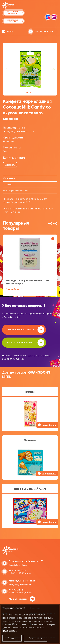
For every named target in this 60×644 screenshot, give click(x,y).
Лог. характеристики (16, 191)
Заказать (10, 165)
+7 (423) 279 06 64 (18, 570)
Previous (6, 69)
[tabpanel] (30, 69)
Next (54, 69)
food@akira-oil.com (18, 565)
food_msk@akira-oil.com (20, 585)
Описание (9, 178)
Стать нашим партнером (25, 330)
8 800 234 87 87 (44, 32)
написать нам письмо (26, 343)
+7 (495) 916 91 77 (17, 590)
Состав (8, 184)
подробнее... (10, 631)
